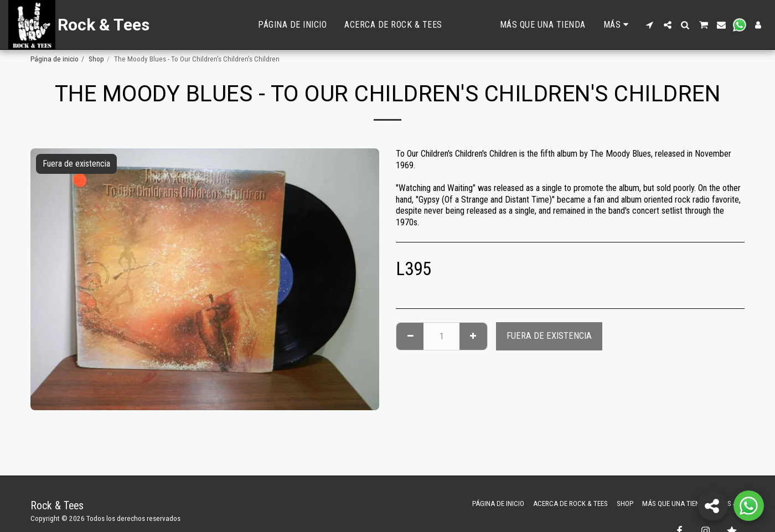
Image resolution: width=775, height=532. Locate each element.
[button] (650, 25)
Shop (96, 59)
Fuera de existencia (549, 336)
